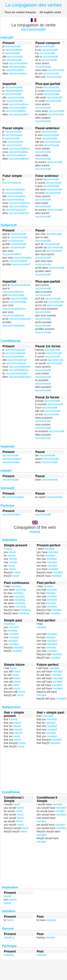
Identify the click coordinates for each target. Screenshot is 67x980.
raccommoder (34, 29)
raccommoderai (12, 183)
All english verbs (50, 12)
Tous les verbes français (20, 12)
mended (41, 627)
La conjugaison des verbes (33, 5)
